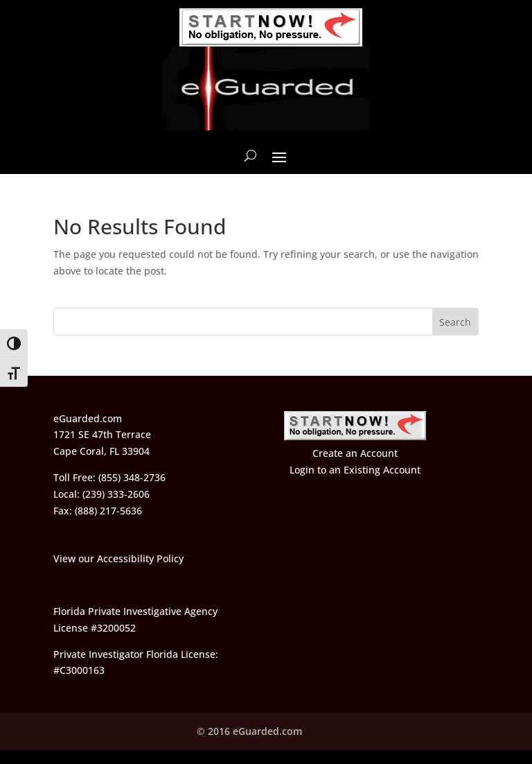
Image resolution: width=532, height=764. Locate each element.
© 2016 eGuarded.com (249, 731)
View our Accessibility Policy (118, 558)
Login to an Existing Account (355, 470)
